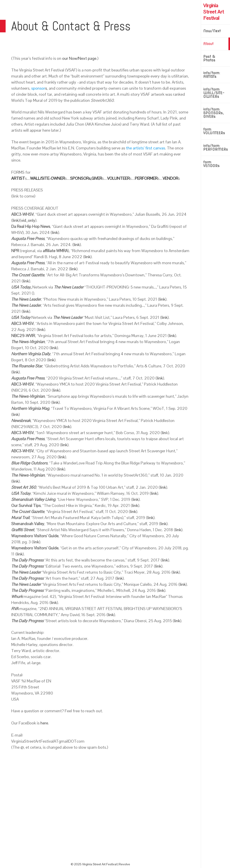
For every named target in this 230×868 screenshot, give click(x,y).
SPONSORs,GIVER (86, 178)
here (44, 723)
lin (164, 433)
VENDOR (170, 178)
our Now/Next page (79, 58)
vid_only (28, 220)
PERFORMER (146, 178)
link (16, 220)
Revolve (124, 864)
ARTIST (18, 178)
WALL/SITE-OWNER (48, 178)
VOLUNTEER (118, 178)
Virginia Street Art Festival (214, 12)
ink (36, 542)
